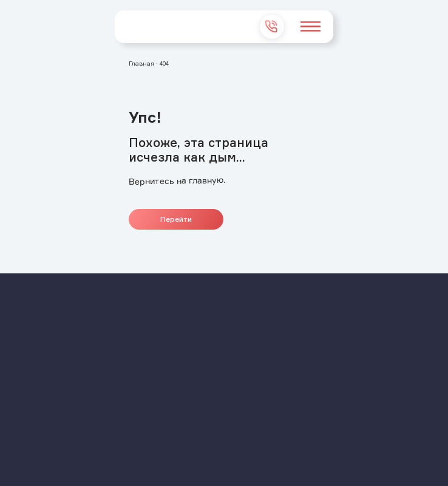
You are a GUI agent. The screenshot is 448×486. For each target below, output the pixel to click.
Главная (141, 63)
